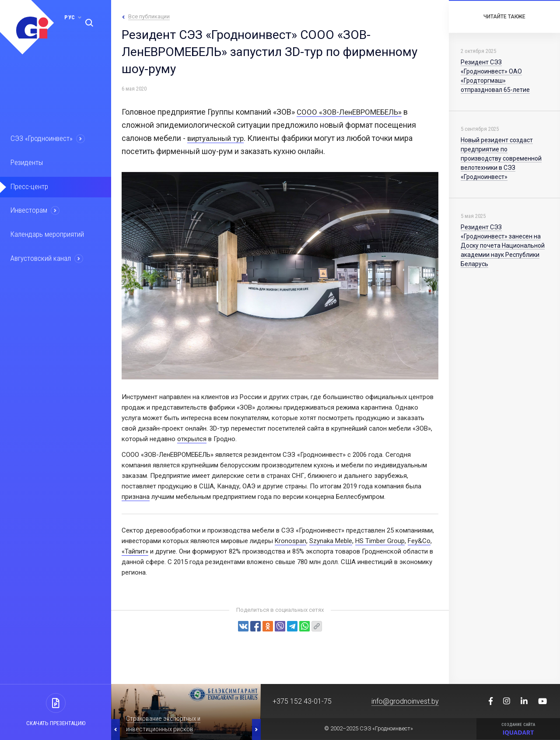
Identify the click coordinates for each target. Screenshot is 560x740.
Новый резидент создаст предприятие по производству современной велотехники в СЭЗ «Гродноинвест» (501, 158)
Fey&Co (419, 541)
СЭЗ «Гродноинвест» (46, 139)
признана (136, 497)
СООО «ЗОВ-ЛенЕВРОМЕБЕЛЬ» (352, 112)
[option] (186, 712)
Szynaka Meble (331, 541)
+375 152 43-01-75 (302, 701)
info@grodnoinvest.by (405, 701)
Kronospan (290, 541)
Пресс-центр (34, 189)
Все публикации (149, 16)
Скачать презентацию (56, 723)
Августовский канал (45, 264)
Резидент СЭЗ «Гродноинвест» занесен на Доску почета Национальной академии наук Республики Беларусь (503, 245)
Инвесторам (34, 214)
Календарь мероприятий (52, 239)
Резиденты (31, 164)
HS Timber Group (380, 541)
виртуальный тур (218, 138)
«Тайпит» (135, 551)
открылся (192, 439)
